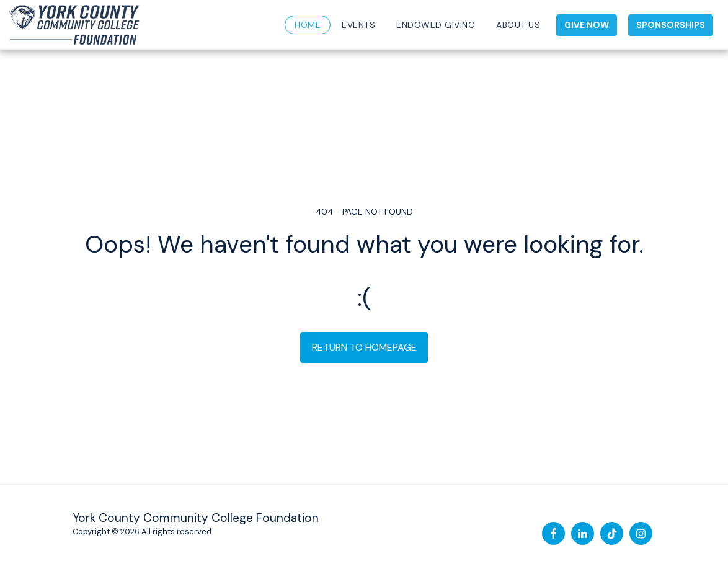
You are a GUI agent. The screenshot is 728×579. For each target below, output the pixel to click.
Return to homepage (364, 347)
